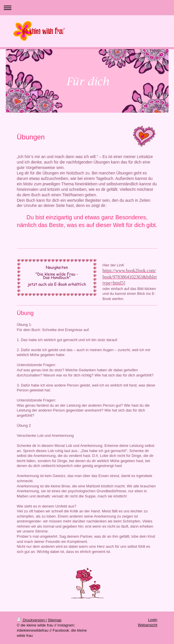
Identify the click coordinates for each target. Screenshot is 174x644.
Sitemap (55, 620)
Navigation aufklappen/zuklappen (87, 8)
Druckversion (31, 620)
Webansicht (148, 625)
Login (153, 620)
